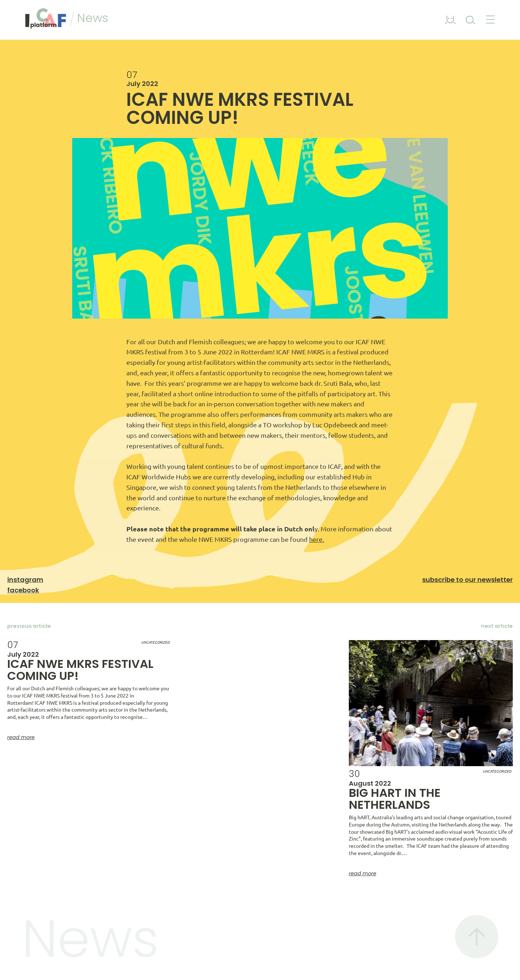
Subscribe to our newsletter (467, 580)
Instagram (25, 580)
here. (317, 539)
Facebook (23, 590)
